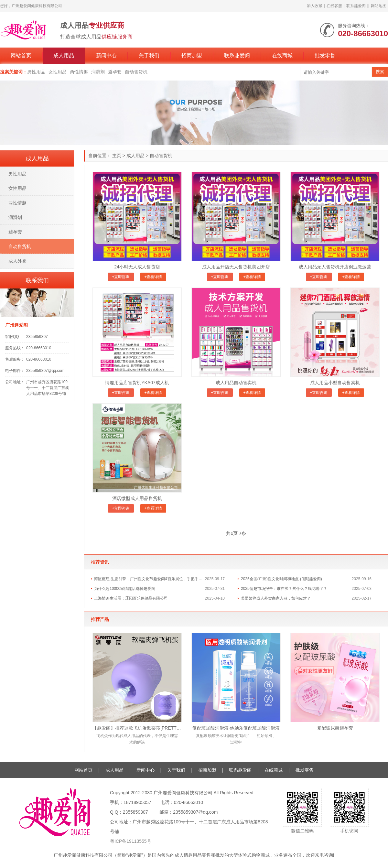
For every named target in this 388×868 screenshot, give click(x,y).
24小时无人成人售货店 (137, 267)
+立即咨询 (121, 277)
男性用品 (36, 72)
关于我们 (149, 55)
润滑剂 (98, 72)
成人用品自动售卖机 (236, 383)
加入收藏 (315, 6)
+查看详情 (153, 277)
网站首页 (21, 55)
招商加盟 (192, 55)
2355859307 (37, 337)
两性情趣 (79, 72)
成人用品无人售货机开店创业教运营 (335, 267)
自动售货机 (136, 72)
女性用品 (58, 72)
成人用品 (64, 55)
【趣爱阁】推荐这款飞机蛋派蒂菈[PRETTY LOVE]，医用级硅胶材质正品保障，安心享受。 (137, 728)
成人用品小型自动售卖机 (335, 383)
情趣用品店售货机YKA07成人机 (137, 383)
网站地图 (379, 6)
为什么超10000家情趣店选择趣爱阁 (125, 589)
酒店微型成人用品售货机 (137, 498)
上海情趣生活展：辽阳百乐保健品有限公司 (131, 598)
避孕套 (115, 72)
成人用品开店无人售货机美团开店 (236, 267)
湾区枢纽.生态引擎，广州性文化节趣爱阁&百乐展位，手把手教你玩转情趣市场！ (150, 579)
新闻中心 (106, 55)
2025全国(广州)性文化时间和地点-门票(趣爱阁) (281, 579)
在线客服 (334, 6)
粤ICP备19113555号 (131, 841)
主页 (117, 156)
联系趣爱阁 (356, 6)
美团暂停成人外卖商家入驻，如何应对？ (276, 598)
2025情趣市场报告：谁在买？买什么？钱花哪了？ (284, 589)
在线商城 (282, 55)
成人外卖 (17, 261)
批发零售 (325, 55)
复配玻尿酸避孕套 (335, 728)
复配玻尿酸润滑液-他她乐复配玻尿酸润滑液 (236, 728)
